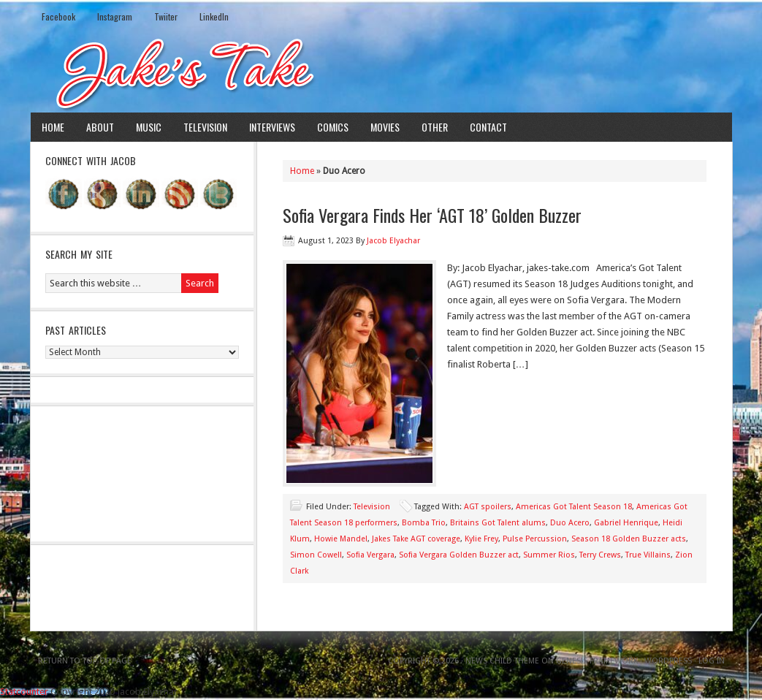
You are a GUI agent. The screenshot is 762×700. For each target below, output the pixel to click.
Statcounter (24, 692)
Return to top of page (85, 661)
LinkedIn (214, 16)
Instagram (115, 16)
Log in (712, 661)
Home (53, 127)
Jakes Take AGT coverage (416, 539)
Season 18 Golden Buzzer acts (629, 539)
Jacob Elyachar (393, 241)
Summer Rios (549, 555)
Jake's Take (381, 72)
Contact (488, 127)
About (100, 127)
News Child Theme (502, 661)
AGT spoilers (488, 507)
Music (149, 127)
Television (205, 127)
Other (435, 127)
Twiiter (166, 16)
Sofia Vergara (370, 555)
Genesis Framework (597, 661)
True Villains (648, 555)
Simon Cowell (316, 555)
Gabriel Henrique (626, 523)
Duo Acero (570, 523)
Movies (385, 127)
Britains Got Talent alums (498, 523)
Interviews (272, 127)
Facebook (58, 16)
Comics (333, 127)
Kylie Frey (481, 539)
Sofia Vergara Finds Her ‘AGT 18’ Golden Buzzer (432, 215)
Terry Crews (600, 555)
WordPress (668, 661)
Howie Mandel (341, 539)
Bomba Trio (424, 523)
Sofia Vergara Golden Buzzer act (459, 555)
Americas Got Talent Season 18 (574, 507)
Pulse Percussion (535, 539)
